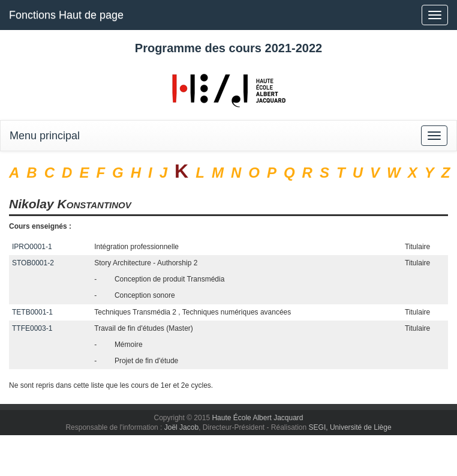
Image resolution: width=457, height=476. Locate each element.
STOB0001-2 (33, 263)
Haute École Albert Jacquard (257, 418)
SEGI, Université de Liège (350, 427)
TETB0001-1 (32, 312)
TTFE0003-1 (32, 328)
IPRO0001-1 (32, 247)
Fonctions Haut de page (66, 15)
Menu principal (45, 136)
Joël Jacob (181, 427)
